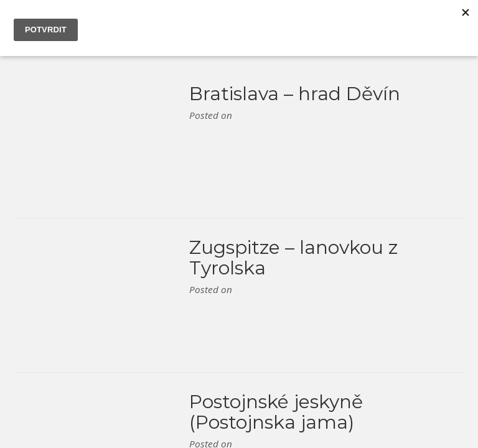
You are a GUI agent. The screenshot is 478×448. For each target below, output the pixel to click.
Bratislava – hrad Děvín (295, 94)
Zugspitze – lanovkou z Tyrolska (293, 258)
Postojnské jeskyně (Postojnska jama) (276, 412)
